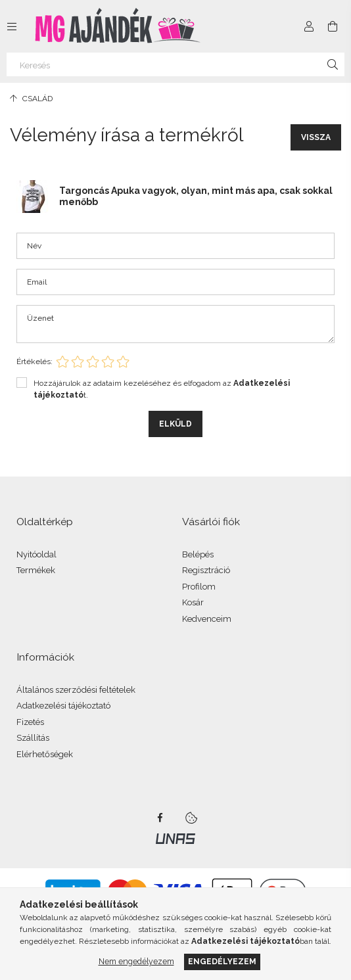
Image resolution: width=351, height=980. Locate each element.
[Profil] (309, 26)
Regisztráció (206, 570)
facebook (160, 818)
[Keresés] (175, 64)
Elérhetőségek (45, 754)
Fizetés (30, 722)
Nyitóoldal (36, 554)
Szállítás (33, 738)
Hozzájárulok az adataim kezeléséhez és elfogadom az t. (162, 389)
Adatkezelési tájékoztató (63, 706)
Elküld (175, 424)
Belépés (198, 554)
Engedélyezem (222, 961)
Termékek (36, 570)
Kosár (193, 602)
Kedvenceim (207, 619)
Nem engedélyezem (136, 961)
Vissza (316, 137)
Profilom (199, 587)
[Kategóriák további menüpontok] (12, 26)
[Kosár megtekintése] (333, 26)
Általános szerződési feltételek (76, 690)
